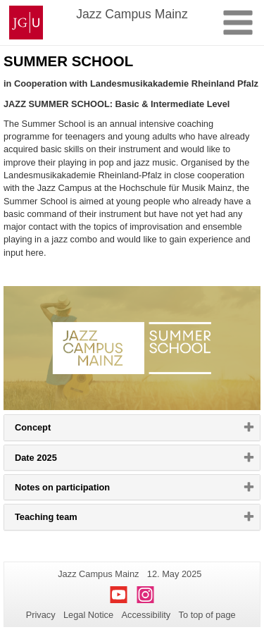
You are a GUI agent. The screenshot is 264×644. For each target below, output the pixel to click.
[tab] (132, 427)
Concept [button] (50, 431)
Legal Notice (88, 615)
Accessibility (146, 615)
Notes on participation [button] (80, 490)
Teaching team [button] (64, 520)
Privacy (41, 615)
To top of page (207, 615)
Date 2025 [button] (54, 461)
